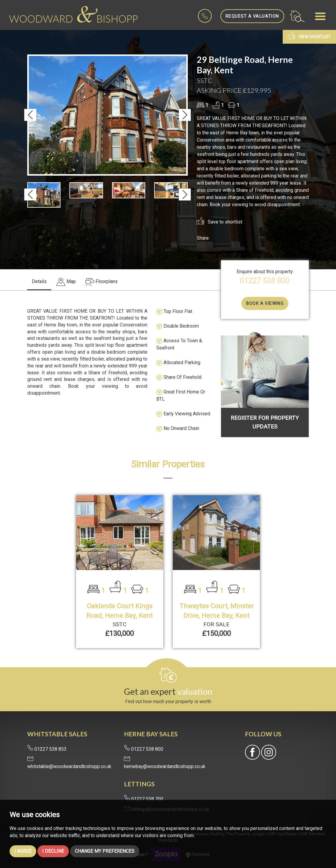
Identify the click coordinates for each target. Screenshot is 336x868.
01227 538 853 (47, 749)
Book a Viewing (265, 303)
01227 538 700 (144, 799)
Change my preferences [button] (105, 851)
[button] (30, 115)
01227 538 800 (265, 281)
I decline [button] (53, 851)
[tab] (66, 282)
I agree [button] (23, 851)
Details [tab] (39, 281)
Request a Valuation (252, 16)
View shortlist (309, 36)
